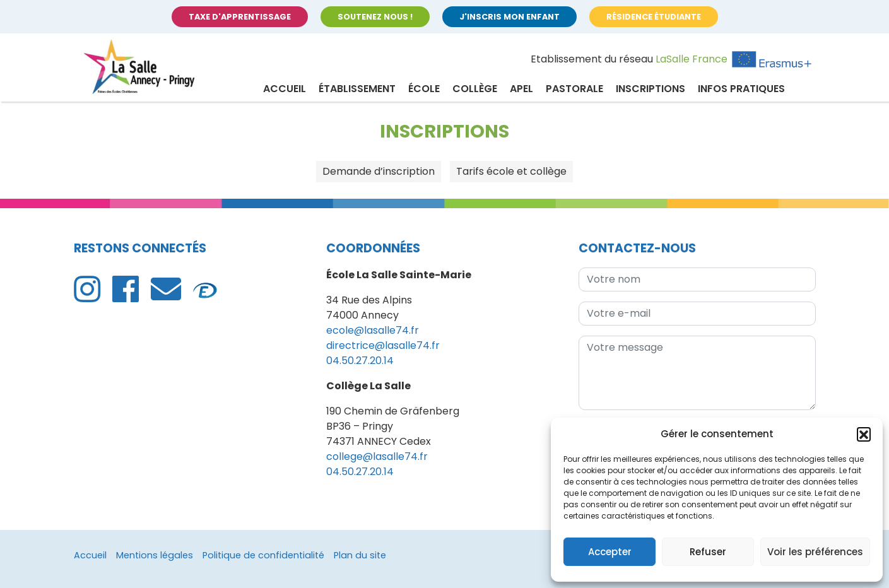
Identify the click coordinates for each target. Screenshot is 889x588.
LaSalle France (692, 59)
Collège (475, 89)
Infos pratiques (741, 89)
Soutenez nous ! (375, 17)
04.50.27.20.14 (360, 361)
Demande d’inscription (379, 171)
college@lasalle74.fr (377, 456)
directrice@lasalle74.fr (383, 345)
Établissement (357, 89)
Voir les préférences (815, 552)
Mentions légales (155, 555)
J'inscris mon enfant (509, 17)
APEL (521, 89)
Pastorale (574, 89)
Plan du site (360, 555)
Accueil (285, 89)
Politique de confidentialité (263, 555)
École (424, 89)
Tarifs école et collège (511, 171)
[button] (864, 434)
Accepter (610, 552)
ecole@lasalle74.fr (373, 330)
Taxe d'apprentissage (240, 17)
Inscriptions (651, 89)
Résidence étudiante (654, 17)
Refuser (708, 552)
